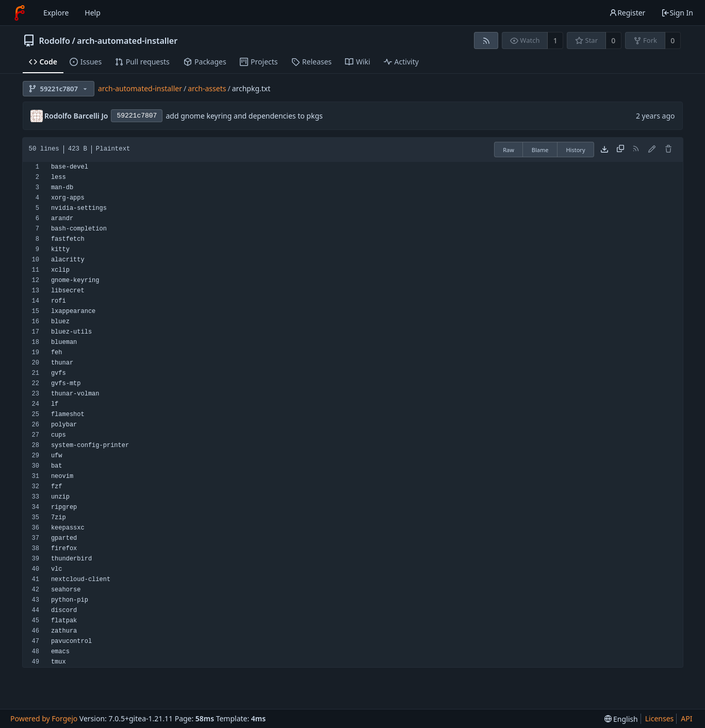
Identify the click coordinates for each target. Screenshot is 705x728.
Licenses (660, 718)
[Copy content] (620, 150)
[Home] (20, 13)
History (575, 150)
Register (627, 13)
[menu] (621, 719)
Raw (509, 150)
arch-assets (207, 88)
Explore (56, 13)
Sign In (677, 13)
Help (93, 13)
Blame (540, 150)
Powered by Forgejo (44, 718)
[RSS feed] (486, 40)
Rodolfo (55, 41)
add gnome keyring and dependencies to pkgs (244, 116)
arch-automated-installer (127, 41)
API (686, 718)
